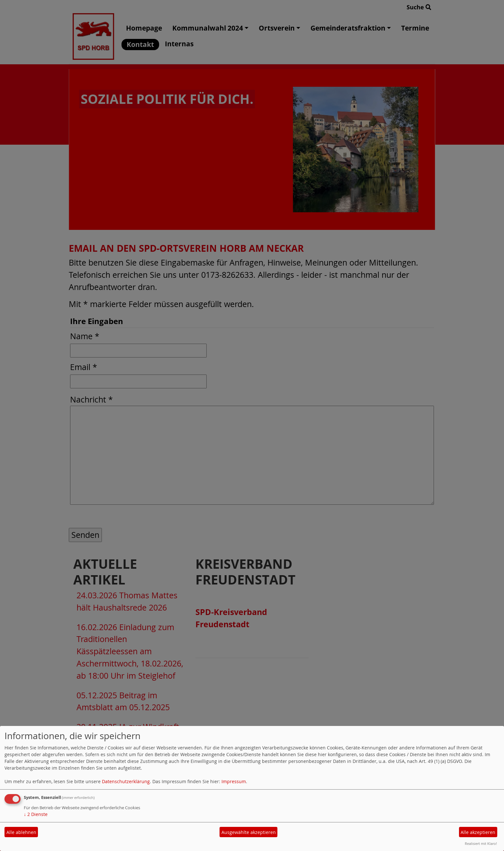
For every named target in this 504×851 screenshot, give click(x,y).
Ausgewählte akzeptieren (249, 832)
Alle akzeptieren (478, 832)
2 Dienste (36, 814)
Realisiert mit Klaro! (481, 843)
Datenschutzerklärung (126, 781)
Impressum (234, 781)
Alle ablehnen (21, 832)
